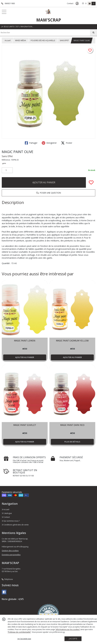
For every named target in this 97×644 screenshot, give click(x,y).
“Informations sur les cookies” (68, 629)
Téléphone (7, 579)
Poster (67, 143)
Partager (31, 143)
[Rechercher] (93, 33)
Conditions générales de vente (15, 525)
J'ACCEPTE (73, 639)
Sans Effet (7, 156)
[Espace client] (77, 4)
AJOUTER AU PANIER (44, 182)
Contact (70, 3)
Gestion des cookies (10, 551)
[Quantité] (7, 170)
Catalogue (7, 513)
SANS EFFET (64, 40)
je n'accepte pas (24, 639)
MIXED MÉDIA (21, 40)
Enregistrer (49, 143)
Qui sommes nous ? (11, 521)
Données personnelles (11, 555)
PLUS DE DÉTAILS (72, 442)
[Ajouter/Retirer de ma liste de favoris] (91, 182)
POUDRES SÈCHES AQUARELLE (43, 40)
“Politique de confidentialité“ (19, 632)
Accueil (8, 40)
